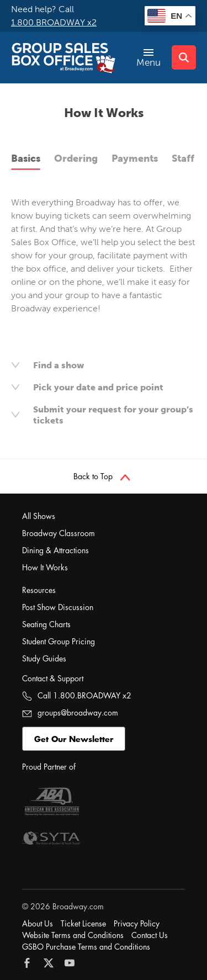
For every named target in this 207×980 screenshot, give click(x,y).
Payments (135, 158)
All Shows (39, 516)
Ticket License (83, 923)
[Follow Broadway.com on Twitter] (51, 963)
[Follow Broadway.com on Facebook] (29, 963)
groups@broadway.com (70, 713)
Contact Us (150, 935)
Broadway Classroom (59, 533)
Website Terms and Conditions (73, 935)
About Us (38, 923)
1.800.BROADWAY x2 (54, 22)
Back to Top (102, 476)
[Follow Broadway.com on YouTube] (71, 963)
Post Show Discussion (58, 607)
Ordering (76, 158)
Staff (183, 158)
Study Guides (44, 658)
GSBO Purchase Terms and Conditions (86, 947)
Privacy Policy (137, 923)
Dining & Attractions (55, 550)
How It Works (45, 567)
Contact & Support (53, 678)
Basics (26, 158)
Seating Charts (46, 624)
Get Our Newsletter (74, 739)
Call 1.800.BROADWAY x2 (77, 695)
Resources (39, 590)
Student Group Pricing (59, 641)
